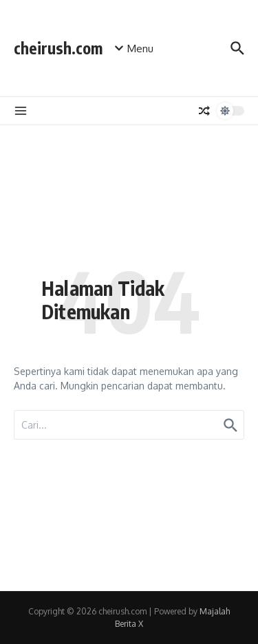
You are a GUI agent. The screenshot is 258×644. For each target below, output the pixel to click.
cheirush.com (58, 48)
